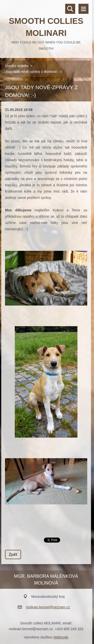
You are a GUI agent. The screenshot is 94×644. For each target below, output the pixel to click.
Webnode (61, 637)
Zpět (13, 554)
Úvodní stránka (17, 66)
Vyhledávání (70, 9)
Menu (83, 9)
